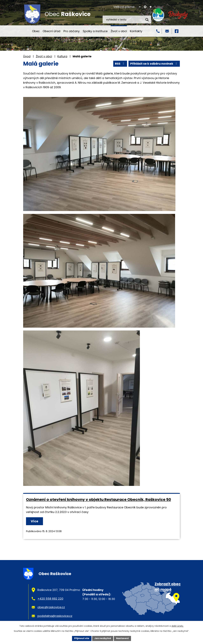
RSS (120, 64)
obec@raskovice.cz (51, 607)
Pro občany (72, 31)
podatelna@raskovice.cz (55, 616)
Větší (151, 7)
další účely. (178, 626)
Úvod (26, 31)
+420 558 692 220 (50, 599)
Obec (36, 31)
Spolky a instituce (95, 31)
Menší (140, 7)
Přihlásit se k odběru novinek (154, 64)
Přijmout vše (82, 638)
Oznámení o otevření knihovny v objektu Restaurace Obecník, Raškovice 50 (98, 499)
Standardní (145, 7)
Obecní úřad (51, 31)
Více (34, 521)
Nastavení (122, 638)
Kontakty (136, 31)
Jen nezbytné (103, 638)
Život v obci (119, 31)
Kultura (62, 56)
